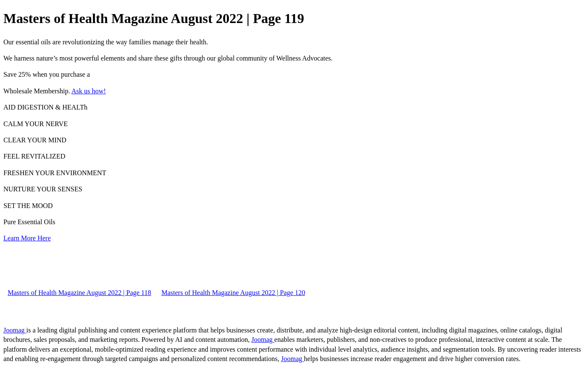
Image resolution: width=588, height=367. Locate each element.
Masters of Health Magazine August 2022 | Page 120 (233, 293)
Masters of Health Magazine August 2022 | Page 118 (79, 293)
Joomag (15, 330)
